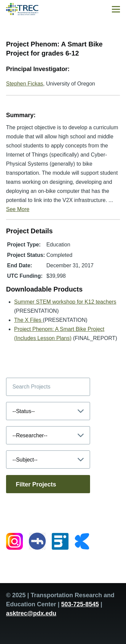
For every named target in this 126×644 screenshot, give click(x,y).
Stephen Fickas (25, 84)
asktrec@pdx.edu (31, 613)
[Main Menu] (116, 9)
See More (18, 209)
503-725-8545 (80, 604)
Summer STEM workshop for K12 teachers (65, 302)
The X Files (28, 320)
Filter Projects (36, 484)
